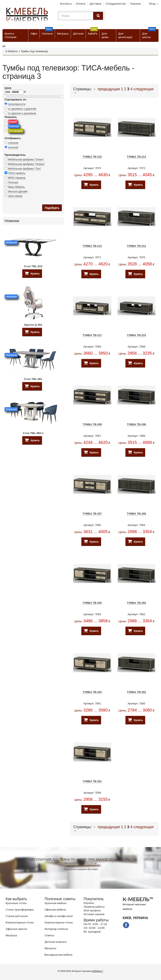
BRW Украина (17, 178)
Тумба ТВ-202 (136, 692)
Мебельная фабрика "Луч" (25, 169)
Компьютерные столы (20, 922)
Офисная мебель (55, 910)
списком (13, 143)
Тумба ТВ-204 (136, 603)
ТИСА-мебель (17, 173)
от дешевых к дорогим (22, 109)
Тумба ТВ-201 (92, 781)
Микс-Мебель (17, 187)
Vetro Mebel (15, 196)
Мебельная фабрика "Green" (26, 159)
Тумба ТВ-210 (136, 335)
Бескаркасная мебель (59, 955)
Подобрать (52, 208)
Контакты (66, 4)
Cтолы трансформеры (20, 910)
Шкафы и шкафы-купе (59, 916)
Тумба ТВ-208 (136, 424)
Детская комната (56, 942)
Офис (34, 34)
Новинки (14, 126)
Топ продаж (16, 131)
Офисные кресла (16, 929)
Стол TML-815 (33, 266)
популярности (17, 104)
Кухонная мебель (56, 903)
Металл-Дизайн (18, 191)
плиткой (13, 147)
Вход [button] (152, 4)
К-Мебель (12, 51)
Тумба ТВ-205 (92, 603)
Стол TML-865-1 (33, 433)
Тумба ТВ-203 (92, 692)
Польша (13, 182)
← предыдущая (107, 89)
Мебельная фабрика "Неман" (27, 164)
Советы (50, 935)
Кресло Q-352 (33, 325)
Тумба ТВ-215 (92, 157)
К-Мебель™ (98, 971)
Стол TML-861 (33, 379)
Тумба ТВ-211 (92, 335)
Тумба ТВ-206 (136, 514)
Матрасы (63, 34)
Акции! (13, 122)
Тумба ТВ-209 (92, 424)
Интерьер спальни (56, 929)
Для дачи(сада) (125, 35)
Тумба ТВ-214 (136, 157)
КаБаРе (93, 32)
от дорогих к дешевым (22, 113)
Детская (78, 34)
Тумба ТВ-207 (92, 514)
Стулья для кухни (17, 916)
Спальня (47, 32)
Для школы (149, 34)
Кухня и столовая (11, 35)
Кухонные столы (16, 903)
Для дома (105, 35)
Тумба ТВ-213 (92, 246)
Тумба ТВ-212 (136, 246)
